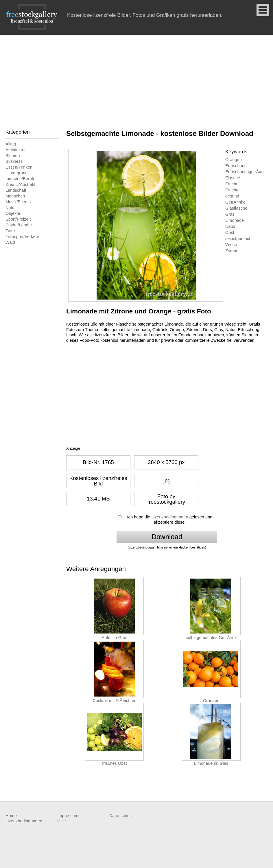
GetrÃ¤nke (235, 202)
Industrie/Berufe (20, 179)
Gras (230, 214)
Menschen (15, 196)
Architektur (16, 150)
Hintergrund (17, 173)
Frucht (231, 184)
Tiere (10, 231)
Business (14, 161)
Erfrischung (236, 166)
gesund (232, 196)
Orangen (234, 160)
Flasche (233, 178)
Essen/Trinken (19, 167)
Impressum (68, 816)
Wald (10, 242)
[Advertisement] (136, 78)
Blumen (13, 156)
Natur (11, 208)
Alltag (11, 144)
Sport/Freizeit (18, 219)
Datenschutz (121, 816)
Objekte (13, 213)
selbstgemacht (239, 239)
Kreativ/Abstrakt (20, 184)
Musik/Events (18, 202)
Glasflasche (236, 208)
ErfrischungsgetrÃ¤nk (246, 172)
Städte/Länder (19, 225)
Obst (230, 232)
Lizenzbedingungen (170, 517)
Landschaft (16, 190)
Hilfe (61, 821)
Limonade (235, 220)
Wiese (231, 245)
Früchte (233, 190)
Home (11, 816)
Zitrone (232, 251)
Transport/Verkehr (22, 237)
